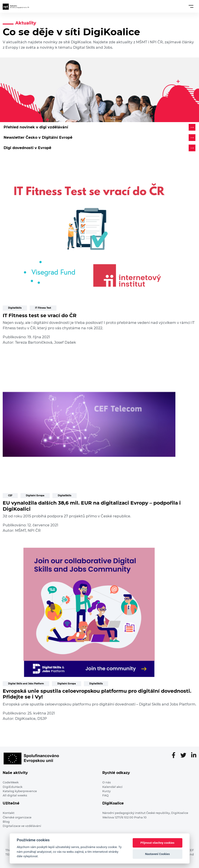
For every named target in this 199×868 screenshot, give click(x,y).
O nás (106, 782)
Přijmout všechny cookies (158, 843)
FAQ (105, 795)
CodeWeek (11, 782)
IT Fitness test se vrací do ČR (40, 315)
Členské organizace (17, 817)
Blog (6, 822)
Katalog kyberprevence (20, 791)
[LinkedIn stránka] (194, 756)
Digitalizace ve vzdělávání (22, 826)
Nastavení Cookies (157, 854)
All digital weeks (15, 795)
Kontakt (9, 813)
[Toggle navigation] (191, 6)
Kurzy (106, 791)
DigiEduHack (13, 787)
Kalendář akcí (112, 787)
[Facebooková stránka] (175, 756)
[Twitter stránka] (185, 756)
